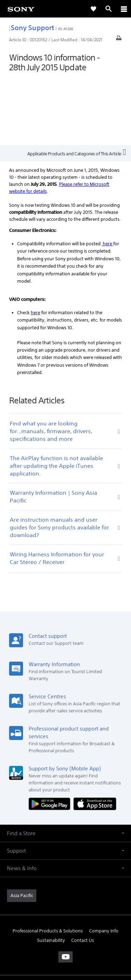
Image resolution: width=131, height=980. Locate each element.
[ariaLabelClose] (124, 9)
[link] (21, 9)
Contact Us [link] (83, 873)
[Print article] (119, 40)
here (107, 176)
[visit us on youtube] (65, 889)
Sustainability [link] (51, 873)
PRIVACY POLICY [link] (65, 939)
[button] (65, 766)
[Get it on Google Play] (51, 736)
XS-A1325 (66, 29)
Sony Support (32, 27)
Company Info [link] (104, 863)
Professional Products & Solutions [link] (48, 863)
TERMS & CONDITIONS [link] (65, 930)
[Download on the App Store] (95, 736)
